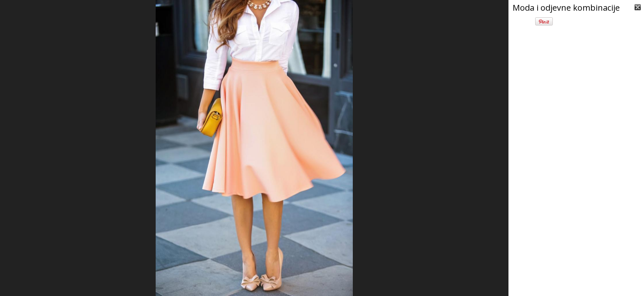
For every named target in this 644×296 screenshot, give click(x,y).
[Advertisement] (576, 243)
